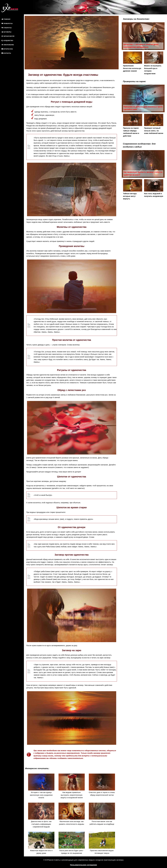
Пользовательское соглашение (84, 865)
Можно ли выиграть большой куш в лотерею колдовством (154, 63)
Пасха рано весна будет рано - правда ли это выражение (72, 843)
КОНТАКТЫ (6, 53)
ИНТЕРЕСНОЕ (7, 49)
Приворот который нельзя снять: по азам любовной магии (154, 124)
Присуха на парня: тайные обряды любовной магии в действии (133, 125)
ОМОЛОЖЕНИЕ (8, 45)
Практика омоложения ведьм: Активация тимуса (102, 843)
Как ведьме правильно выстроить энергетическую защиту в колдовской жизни (72, 786)
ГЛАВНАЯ (6, 19)
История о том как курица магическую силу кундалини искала (41, 786)
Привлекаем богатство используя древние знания (133, 62)
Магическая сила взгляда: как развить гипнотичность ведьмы (72, 814)
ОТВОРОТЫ (7, 28)
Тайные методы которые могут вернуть (133, 189)
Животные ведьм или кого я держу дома (41, 843)
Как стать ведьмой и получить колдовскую (154, 188)
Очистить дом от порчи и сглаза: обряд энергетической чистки (102, 785)
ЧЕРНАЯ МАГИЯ (8, 36)
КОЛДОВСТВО (7, 41)
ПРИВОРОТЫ (7, 24)
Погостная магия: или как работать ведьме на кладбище (102, 814)
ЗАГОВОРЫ (6, 32)
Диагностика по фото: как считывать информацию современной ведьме (41, 815)
